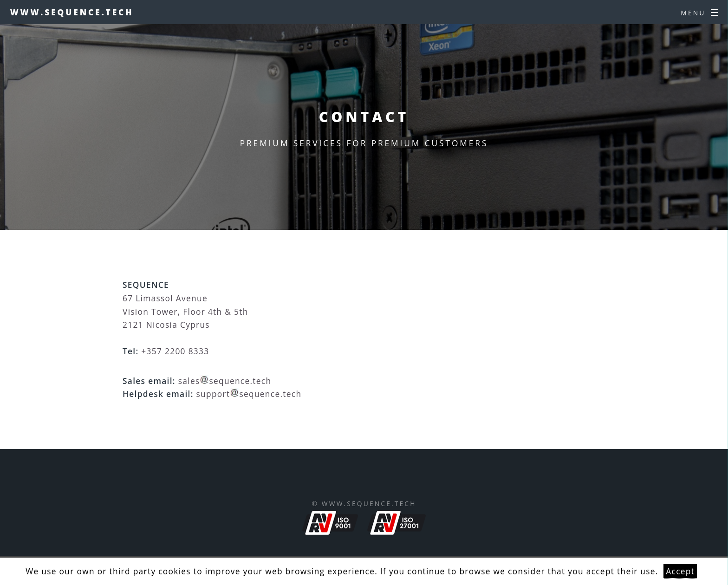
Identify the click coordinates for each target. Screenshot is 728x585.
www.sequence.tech (72, 12)
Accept (680, 571)
